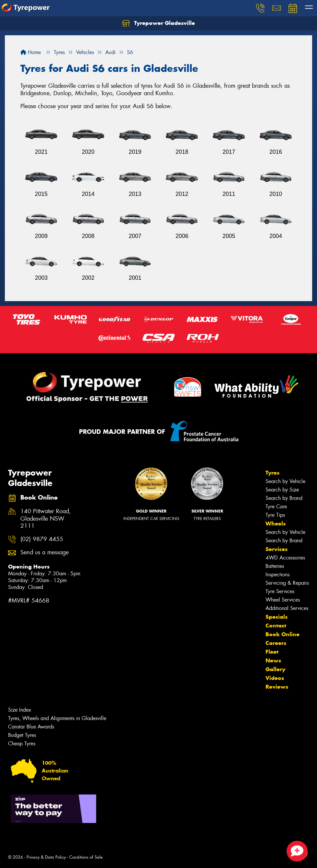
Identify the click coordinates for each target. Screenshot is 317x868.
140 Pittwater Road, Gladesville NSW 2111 (46, 519)
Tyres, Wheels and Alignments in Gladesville (57, 718)
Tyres (272, 473)
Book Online (283, 634)
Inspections (277, 575)
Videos (275, 678)
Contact (276, 626)
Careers (276, 643)
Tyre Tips (275, 515)
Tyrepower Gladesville (158, 23)
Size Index (20, 710)
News (273, 660)
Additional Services (287, 608)
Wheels (276, 524)
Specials (277, 617)
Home (31, 52)
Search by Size (282, 490)
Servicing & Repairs (287, 583)
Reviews (277, 687)
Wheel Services (283, 600)
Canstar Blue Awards (31, 727)
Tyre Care (276, 507)
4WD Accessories (285, 558)
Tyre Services (280, 591)
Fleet (272, 652)
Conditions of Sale (86, 857)
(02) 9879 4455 (42, 539)
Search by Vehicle (285, 481)
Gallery (275, 669)
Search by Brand (284, 498)
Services (277, 549)
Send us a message (45, 552)
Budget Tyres (22, 735)
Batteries (275, 566)
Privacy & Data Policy (46, 857)
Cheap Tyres (22, 744)
